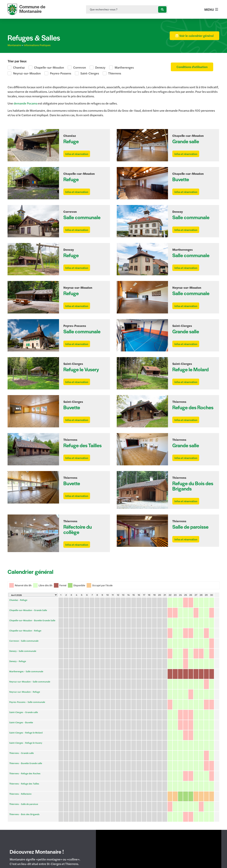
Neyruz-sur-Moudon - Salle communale (30, 665)
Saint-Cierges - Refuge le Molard (26, 691)
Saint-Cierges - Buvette (21, 686)
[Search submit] (162, 9)
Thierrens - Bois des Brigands (24, 732)
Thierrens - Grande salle (21, 701)
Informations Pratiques (37, 45)
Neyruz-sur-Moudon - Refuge (25, 670)
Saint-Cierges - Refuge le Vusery (26, 696)
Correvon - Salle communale (24, 645)
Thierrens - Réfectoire (20, 721)
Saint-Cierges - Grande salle (24, 681)
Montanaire (14, 45)
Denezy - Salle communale (23, 650)
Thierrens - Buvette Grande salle (26, 706)
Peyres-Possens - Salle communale (27, 675)
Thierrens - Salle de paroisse (24, 726)
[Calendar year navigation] (33, 619)
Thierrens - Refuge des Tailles (24, 716)
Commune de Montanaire (32, 9)
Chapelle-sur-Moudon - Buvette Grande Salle (32, 635)
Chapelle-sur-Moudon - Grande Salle (28, 630)
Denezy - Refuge (18, 655)
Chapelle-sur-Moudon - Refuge (25, 640)
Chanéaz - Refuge (18, 624)
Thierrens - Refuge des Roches (25, 711)
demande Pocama (26, 103)
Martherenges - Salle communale (26, 660)
